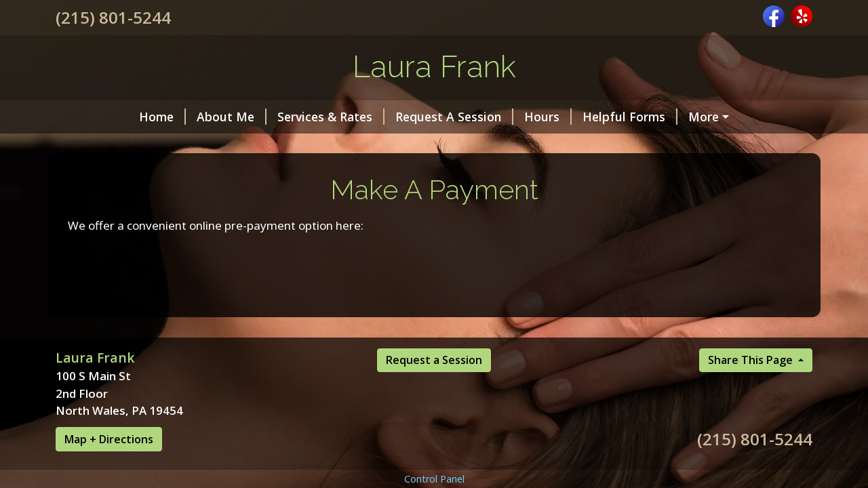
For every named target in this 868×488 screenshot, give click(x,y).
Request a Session (434, 360)
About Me (232, 117)
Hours (548, 117)
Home (162, 117)
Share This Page (752, 360)
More (704, 117)
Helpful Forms (630, 117)
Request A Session (454, 117)
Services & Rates (331, 117)
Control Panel (434, 479)
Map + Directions (109, 439)
